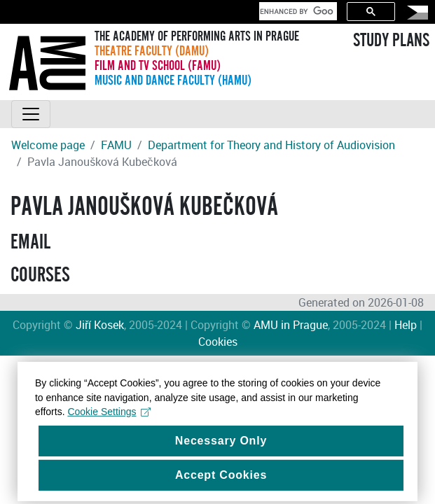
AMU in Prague (291, 325)
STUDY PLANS (391, 41)
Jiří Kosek (100, 325)
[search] (297, 11)
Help (406, 325)
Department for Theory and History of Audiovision (271, 145)
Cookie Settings (109, 416)
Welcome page (48, 145)
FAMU (116, 145)
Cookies (218, 342)
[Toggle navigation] (31, 114)
